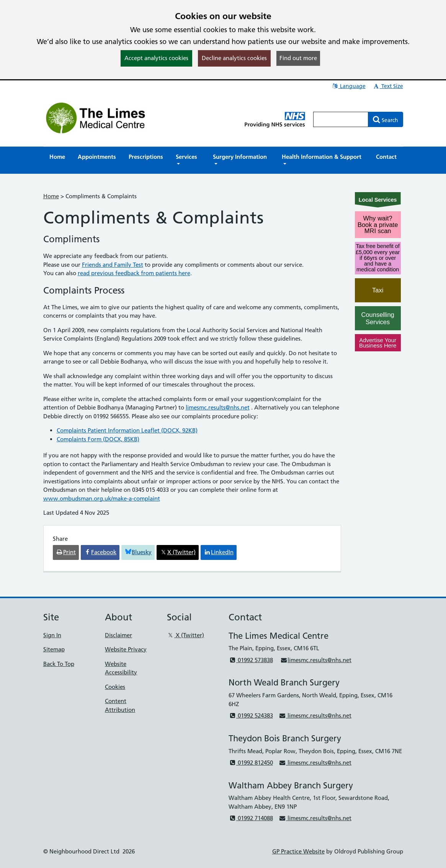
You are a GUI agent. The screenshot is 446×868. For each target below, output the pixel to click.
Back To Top (59, 664)
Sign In (52, 635)
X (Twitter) (185, 635)
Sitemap (54, 649)
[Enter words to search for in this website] (341, 119)
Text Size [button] (388, 86)
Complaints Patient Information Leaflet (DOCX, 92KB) (127, 430)
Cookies (115, 687)
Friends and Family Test (113, 265)
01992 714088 (251, 818)
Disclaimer (118, 635)
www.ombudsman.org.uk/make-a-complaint (102, 498)
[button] (188, 160)
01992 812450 (251, 763)
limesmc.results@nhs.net (218, 407)
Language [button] (349, 86)
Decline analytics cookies (234, 58)
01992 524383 (251, 715)
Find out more (298, 58)
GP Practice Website (298, 851)
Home (51, 196)
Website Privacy (126, 649)
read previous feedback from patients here (134, 273)
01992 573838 (251, 660)
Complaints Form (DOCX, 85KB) (98, 439)
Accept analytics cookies (156, 58)
